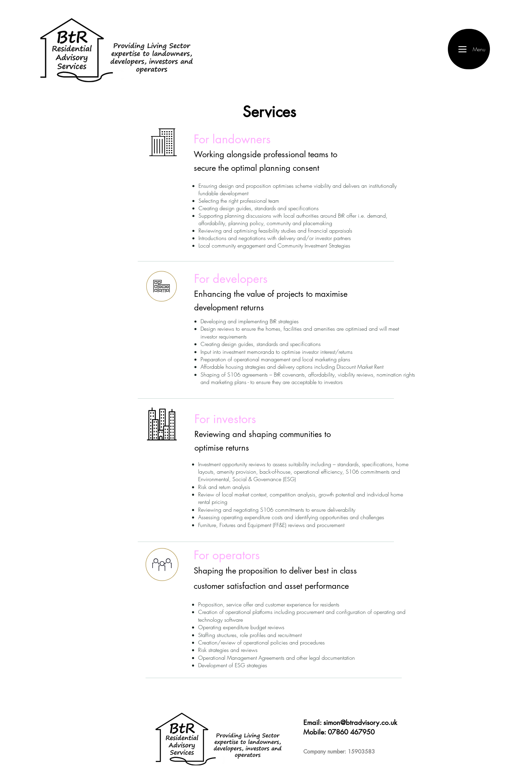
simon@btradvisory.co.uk (360, 723)
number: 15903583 (350, 752)
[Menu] (469, 49)
